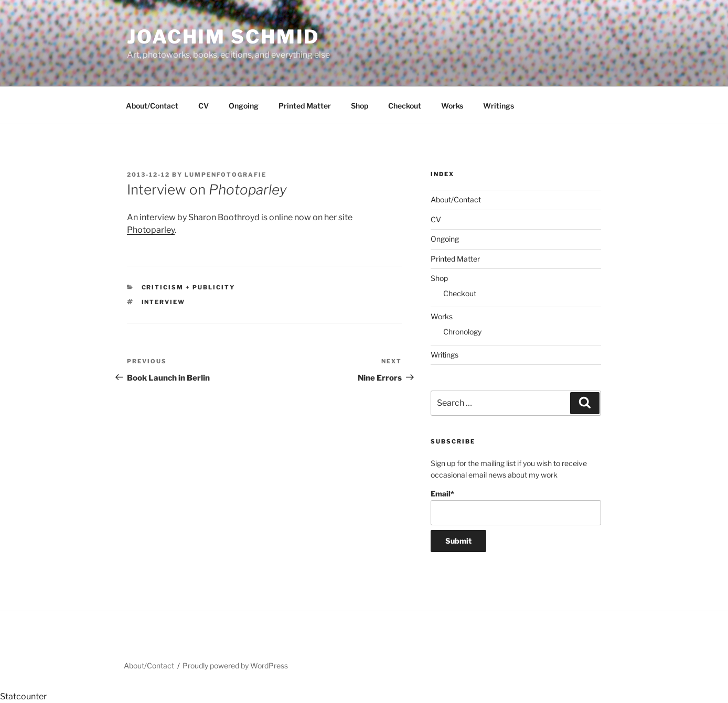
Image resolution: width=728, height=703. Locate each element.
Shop (360, 106)
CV (204, 106)
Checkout (405, 106)
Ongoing (244, 106)
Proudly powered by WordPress (235, 666)
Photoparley (151, 230)
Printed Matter (305, 106)
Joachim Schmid (223, 37)
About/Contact (152, 106)
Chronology (462, 332)
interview (164, 302)
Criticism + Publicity (189, 287)
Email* (516, 507)
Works (452, 106)
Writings (499, 106)
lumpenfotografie (226, 175)
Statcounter (23, 696)
